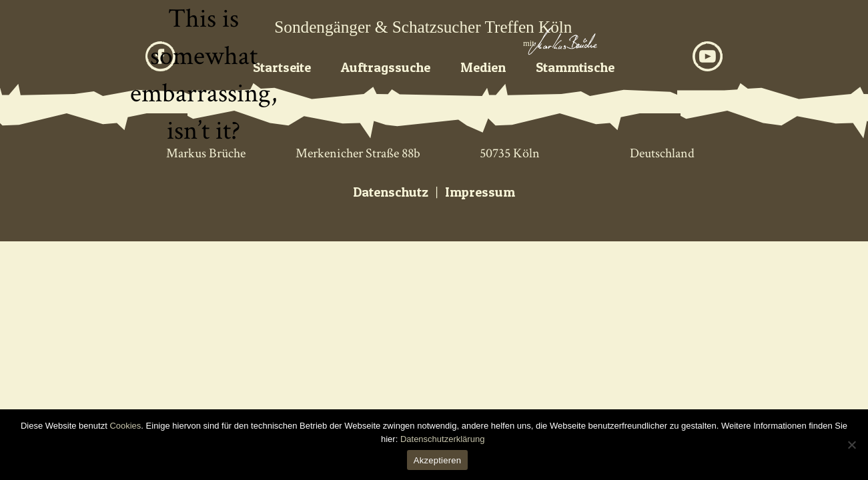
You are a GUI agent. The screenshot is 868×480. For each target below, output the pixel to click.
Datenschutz (391, 192)
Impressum (480, 192)
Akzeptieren (437, 460)
